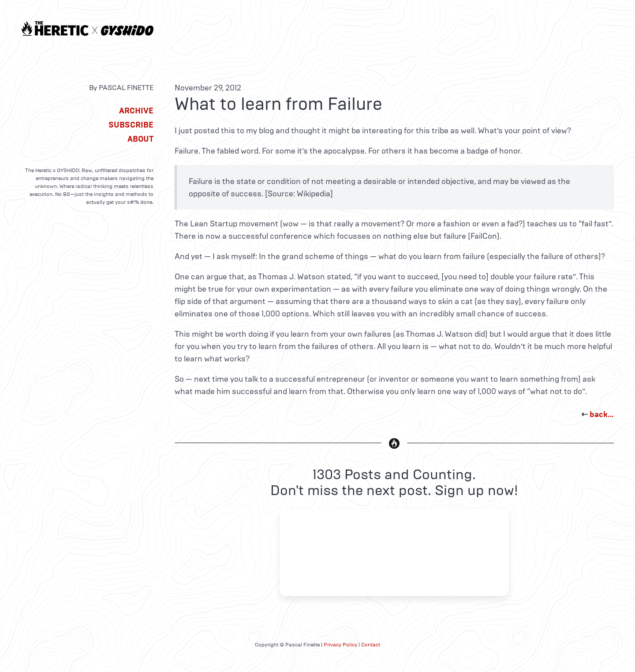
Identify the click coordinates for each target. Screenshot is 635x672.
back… (602, 414)
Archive (136, 111)
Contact (371, 645)
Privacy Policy (340, 645)
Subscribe (131, 125)
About (140, 139)
